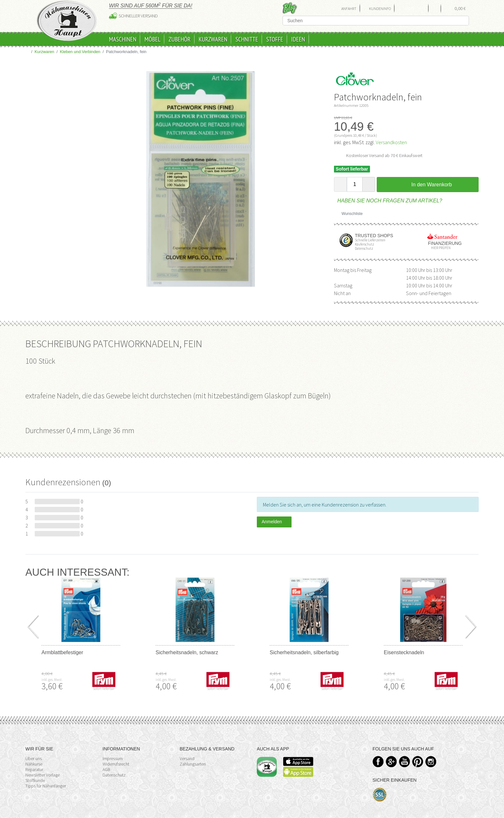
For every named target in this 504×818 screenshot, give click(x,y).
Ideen (298, 39)
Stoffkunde (35, 780)
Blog (290, 8)
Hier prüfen (439, 248)
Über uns (34, 758)
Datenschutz (114, 775)
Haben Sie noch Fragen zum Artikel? (388, 201)
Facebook (378, 762)
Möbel (152, 39)
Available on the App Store (298, 761)
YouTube (405, 762)
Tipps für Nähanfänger (46, 786)
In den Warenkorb (428, 184)
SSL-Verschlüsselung (380, 795)
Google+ (391, 762)
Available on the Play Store (298, 772)
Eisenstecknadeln (404, 652)
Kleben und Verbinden (80, 52)
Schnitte (247, 39)
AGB (106, 769)
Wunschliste (350, 214)
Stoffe (275, 39)
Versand (187, 758)
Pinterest (418, 762)
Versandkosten (391, 142)
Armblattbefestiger (62, 652)
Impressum (113, 758)
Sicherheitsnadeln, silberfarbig (304, 652)
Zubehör (180, 39)
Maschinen (123, 39)
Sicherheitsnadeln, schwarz (187, 652)
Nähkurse (34, 764)
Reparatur (34, 769)
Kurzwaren (213, 39)
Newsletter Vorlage (43, 775)
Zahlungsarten (193, 764)
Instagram (431, 762)
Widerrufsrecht (116, 764)
